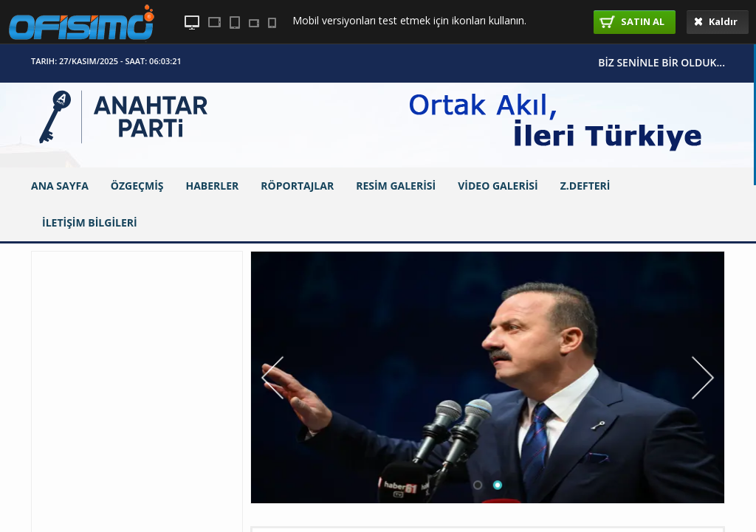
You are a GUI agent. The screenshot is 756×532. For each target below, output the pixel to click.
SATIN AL (632, 21)
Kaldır (716, 21)
